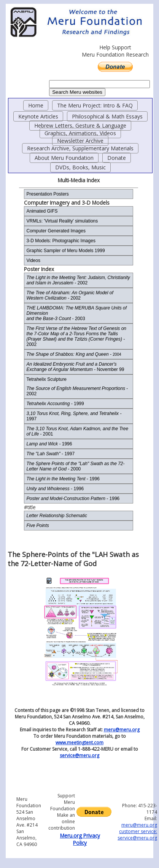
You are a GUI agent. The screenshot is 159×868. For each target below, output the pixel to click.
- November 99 (75, 367)
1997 (74, 416)
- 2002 (78, 280)
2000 (75, 466)
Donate (117, 158)
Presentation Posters (47, 194)
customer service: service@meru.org (137, 835)
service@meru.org (79, 755)
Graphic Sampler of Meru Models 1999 (65, 251)
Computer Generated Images (56, 231)
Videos (33, 260)
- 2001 (77, 431)
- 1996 (63, 479)
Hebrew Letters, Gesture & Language (80, 125)
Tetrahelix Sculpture (46, 379)
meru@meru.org (122, 730)
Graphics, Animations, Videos (80, 133)
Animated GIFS (42, 211)
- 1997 (50, 454)
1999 (55, 404)
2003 (76, 313)
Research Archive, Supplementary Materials (80, 148)
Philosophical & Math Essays (107, 116)
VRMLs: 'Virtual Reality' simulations (62, 221)
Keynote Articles (38, 116)
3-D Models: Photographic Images (61, 241)
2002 (70, 295)
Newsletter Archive (80, 141)
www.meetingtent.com (79, 743)
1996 (49, 444)
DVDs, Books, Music (80, 167)
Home (36, 105)
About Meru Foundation (64, 158)
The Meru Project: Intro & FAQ (95, 105)
